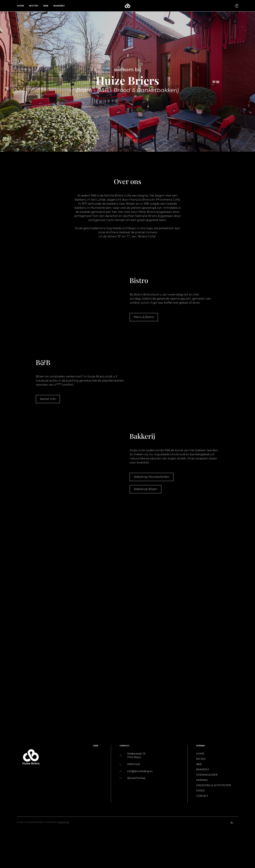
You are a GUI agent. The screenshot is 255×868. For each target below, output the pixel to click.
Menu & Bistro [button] (144, 317)
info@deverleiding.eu (140, 771)
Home (21, 6)
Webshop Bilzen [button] (145, 489)
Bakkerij (59, 6)
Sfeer (200, 791)
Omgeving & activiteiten (214, 785)
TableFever (64, 822)
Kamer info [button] (48, 399)
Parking (202, 780)
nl (232, 822)
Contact (202, 796)
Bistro (34, 6)
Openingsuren (207, 775)
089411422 (134, 764)
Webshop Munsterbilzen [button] (152, 477)
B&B (46, 6)
